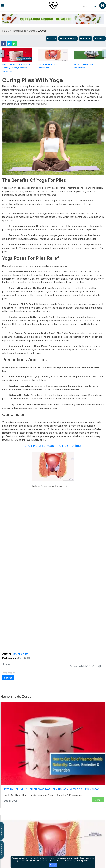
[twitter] (9, 44)
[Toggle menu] (18, 5)
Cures (32, 31)
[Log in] (103, 6)
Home (6, 31)
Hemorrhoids (19, 31)
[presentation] (2, 53)
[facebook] (4, 44)
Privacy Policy (83, 861)
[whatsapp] (15, 44)
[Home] (53, 6)
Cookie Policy (70, 861)
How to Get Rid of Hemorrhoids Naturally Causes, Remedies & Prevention (16, 68)
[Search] (95, 7)
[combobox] (86, 7)
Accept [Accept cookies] (53, 865)
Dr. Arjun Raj (21, 654)
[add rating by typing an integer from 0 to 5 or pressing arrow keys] (9, 673)
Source (8, 678)
